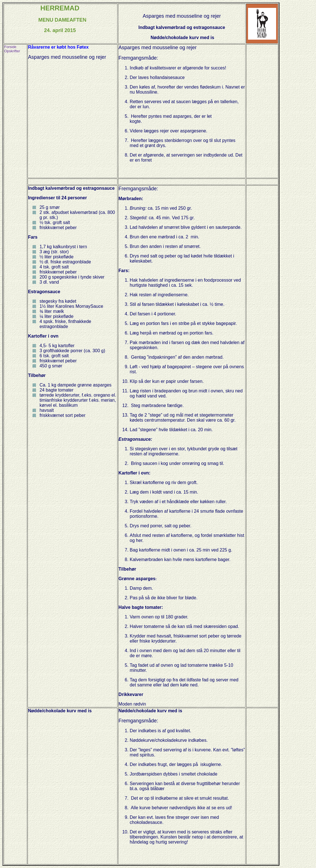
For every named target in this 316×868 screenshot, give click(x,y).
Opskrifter (12, 51)
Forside (10, 47)
